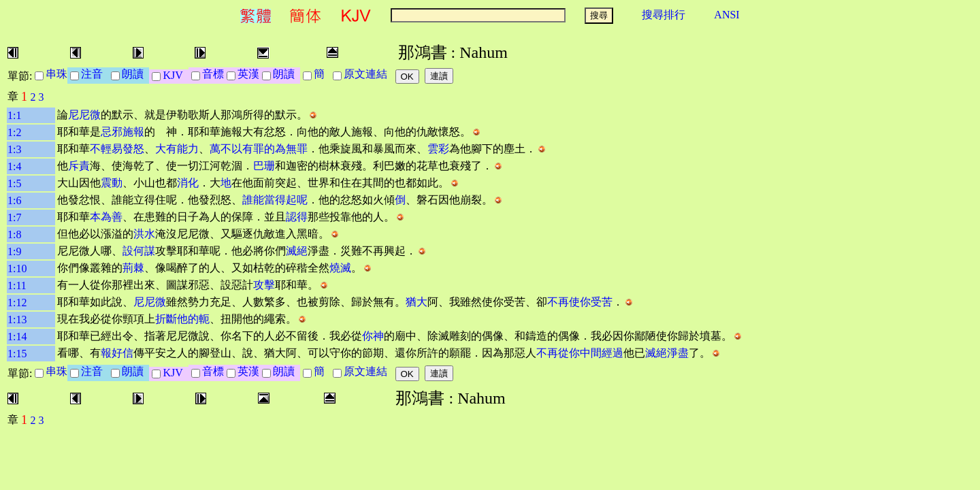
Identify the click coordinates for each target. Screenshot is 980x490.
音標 (213, 74)
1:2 (14, 132)
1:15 (17, 354)
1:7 (14, 217)
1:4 (14, 166)
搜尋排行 (664, 15)
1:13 (17, 320)
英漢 (248, 74)
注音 (95, 74)
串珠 (56, 74)
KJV (175, 75)
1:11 (17, 285)
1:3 (14, 149)
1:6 (14, 200)
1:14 (17, 337)
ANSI (726, 15)
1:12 (17, 303)
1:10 (17, 268)
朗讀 (135, 74)
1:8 (14, 234)
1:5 (14, 183)
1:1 (14, 115)
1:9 (14, 251)
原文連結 (368, 74)
